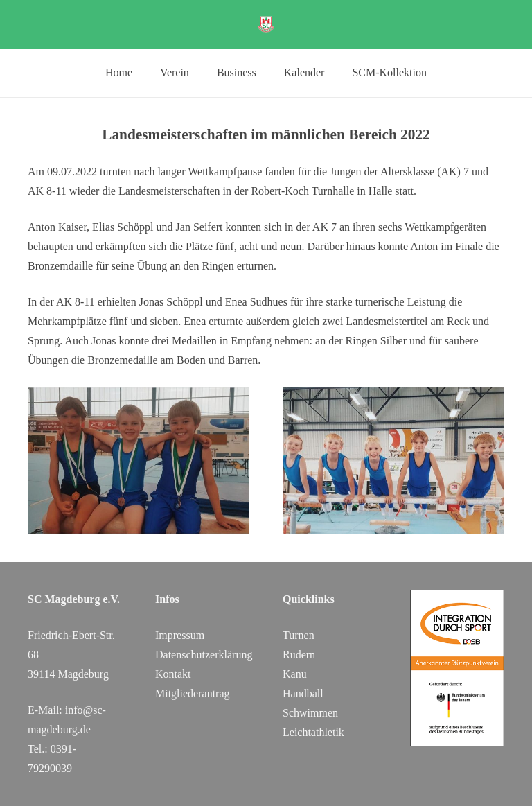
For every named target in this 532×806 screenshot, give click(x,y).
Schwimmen (310, 713)
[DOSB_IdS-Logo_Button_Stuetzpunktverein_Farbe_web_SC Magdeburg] (457, 668)
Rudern (299, 655)
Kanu (295, 674)
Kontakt (173, 674)
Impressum (180, 635)
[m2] (393, 461)
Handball (303, 693)
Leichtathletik (313, 732)
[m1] (139, 461)
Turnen (299, 635)
